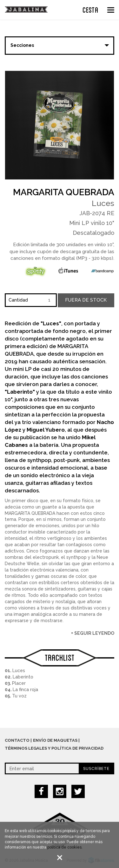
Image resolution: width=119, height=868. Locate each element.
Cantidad (18, 300)
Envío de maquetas (55, 740)
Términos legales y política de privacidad (54, 748)
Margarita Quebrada (64, 192)
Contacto (17, 740)
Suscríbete (96, 769)
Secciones (22, 45)
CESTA (90, 9)
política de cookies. (65, 849)
